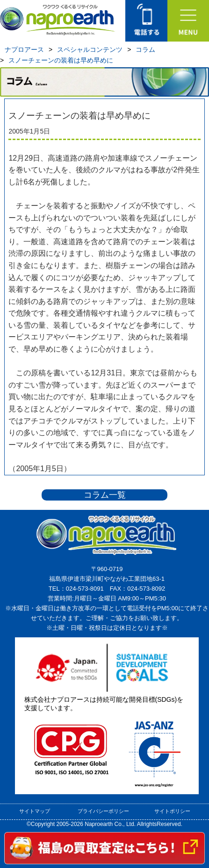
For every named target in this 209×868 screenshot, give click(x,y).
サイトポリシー (172, 811)
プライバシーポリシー (103, 811)
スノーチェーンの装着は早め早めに (61, 60)
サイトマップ (35, 811)
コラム (145, 49)
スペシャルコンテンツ (90, 49)
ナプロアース (24, 49)
